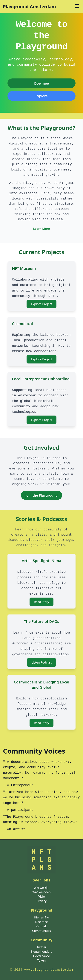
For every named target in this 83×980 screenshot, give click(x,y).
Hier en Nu (42, 917)
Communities (41, 931)
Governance (41, 956)
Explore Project (42, 304)
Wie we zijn (41, 888)
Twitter (41, 947)
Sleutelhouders (41, 952)
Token (42, 960)
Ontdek (41, 926)
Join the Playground (42, 495)
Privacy (41, 901)
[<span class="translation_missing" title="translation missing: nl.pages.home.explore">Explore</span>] (41, 96)
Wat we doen (41, 892)
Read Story (42, 602)
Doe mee (41, 83)
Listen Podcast (41, 662)
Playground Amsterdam (29, 7)
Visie (42, 897)
